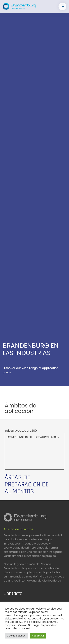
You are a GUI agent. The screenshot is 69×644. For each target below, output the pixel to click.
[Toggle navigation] (62, 6)
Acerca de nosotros (18, 529)
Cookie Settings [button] (16, 636)
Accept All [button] (38, 636)
